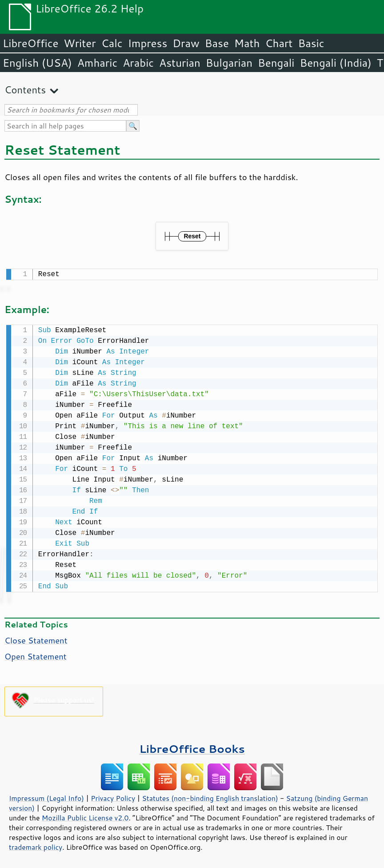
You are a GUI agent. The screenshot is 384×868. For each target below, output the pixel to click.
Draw (186, 43)
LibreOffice (30, 43)
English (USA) (37, 63)
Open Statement (36, 655)
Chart (279, 43)
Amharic (97, 63)
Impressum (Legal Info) (46, 796)
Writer (80, 43)
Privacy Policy (113, 796)
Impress (148, 43)
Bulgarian (229, 63)
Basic (311, 43)
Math (247, 43)
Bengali (276, 63)
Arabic (138, 63)
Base (217, 43)
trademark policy (36, 845)
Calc (112, 43)
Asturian (180, 63)
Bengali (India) (336, 63)
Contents (25, 90)
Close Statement (36, 639)
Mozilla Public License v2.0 (85, 816)
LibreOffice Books (192, 747)
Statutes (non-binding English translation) (210, 796)
